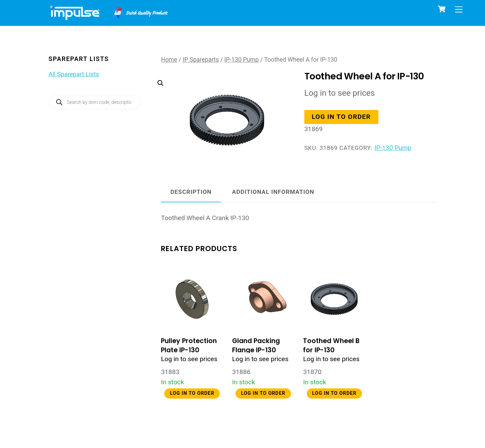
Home (169, 60)
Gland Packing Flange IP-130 (256, 346)
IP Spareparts (201, 60)
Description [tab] (191, 192)
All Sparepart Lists (74, 74)
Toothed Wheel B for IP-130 (331, 346)
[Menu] (459, 9)
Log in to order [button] (342, 117)
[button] (221, 107)
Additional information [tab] (273, 192)
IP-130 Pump (241, 60)
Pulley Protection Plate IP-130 (189, 346)
